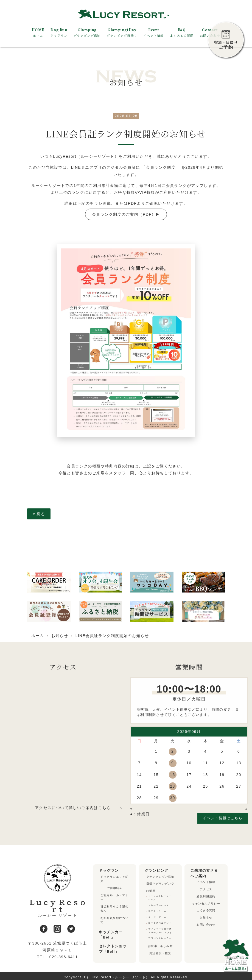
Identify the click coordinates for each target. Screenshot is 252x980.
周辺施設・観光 (160, 951)
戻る (39, 514)
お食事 (153, 944)
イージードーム (157, 916)
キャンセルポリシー (206, 903)
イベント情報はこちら (223, 818)
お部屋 (151, 891)
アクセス (206, 889)
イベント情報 (206, 882)
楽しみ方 (166, 944)
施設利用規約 (206, 896)
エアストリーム (157, 910)
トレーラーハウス (159, 905)
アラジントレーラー (160, 936)
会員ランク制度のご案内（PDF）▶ (126, 214)
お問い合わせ (206, 924)
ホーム (38, 636)
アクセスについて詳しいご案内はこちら (73, 808)
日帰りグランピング (160, 884)
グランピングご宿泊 (160, 877)
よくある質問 (206, 910)
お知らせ (60, 636)
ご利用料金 (115, 888)
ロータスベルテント (160, 921)
